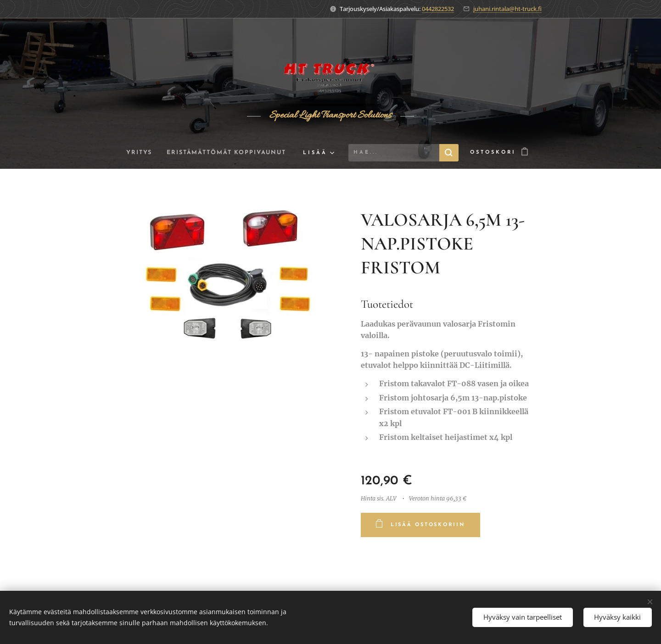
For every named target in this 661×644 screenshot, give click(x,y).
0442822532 (438, 9)
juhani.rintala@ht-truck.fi (507, 9)
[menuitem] (137, 153)
